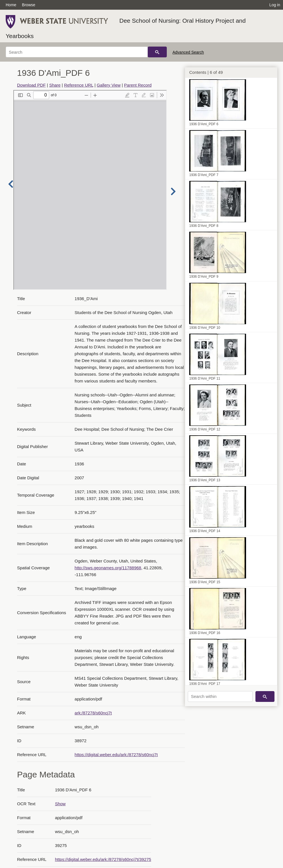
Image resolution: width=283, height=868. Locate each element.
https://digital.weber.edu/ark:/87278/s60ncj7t (116, 755)
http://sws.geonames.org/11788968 (108, 568)
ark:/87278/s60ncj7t (93, 713)
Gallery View (109, 85)
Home (11, 5)
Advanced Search (188, 52)
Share (55, 85)
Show (60, 804)
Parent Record (138, 85)
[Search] (77, 52)
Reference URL (79, 85)
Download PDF (31, 85)
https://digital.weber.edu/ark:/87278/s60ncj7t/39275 (103, 859)
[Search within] (220, 697)
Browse (29, 5)
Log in (275, 5)
